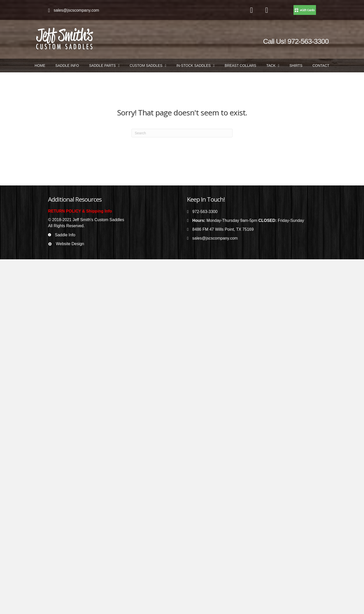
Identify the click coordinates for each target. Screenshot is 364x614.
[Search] (182, 133)
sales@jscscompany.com (76, 10)
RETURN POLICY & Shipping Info (80, 211)
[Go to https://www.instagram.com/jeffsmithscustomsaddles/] (267, 10)
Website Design (70, 244)
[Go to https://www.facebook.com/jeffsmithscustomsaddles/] (252, 10)
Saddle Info (65, 235)
